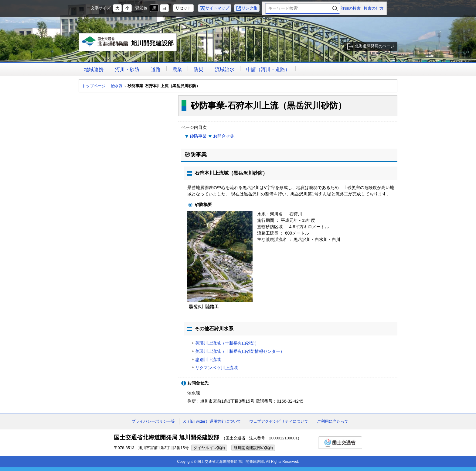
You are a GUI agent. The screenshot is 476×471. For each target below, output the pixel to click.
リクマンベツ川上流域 (216, 368)
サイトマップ (217, 8)
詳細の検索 (351, 8)
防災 (199, 69)
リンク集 (250, 8)
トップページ (94, 86)
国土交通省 (340, 443)
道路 (156, 69)
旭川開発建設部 (128, 44)
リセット (183, 8)
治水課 (117, 86)
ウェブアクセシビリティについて (279, 421)
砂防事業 (198, 136)
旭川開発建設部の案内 (253, 448)
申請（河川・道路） (268, 69)
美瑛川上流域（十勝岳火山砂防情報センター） (240, 351)
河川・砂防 (127, 69)
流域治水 (225, 69)
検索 (335, 8)
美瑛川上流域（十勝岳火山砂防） (227, 343)
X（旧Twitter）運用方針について (212, 421)
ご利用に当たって (333, 421)
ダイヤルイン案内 (209, 448)
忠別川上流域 (208, 359)
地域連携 (94, 69)
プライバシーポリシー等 (153, 421)
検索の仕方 (374, 8)
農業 (177, 69)
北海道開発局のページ (375, 46)
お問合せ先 (224, 136)
